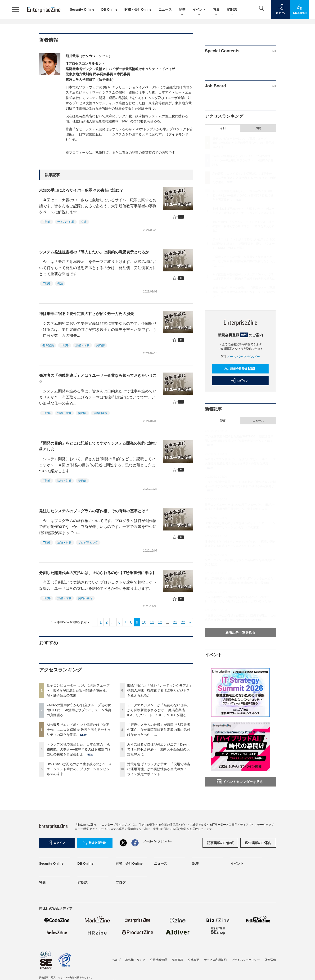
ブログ (121, 882)
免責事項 (177, 960)
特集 (216, 10)
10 (144, 622)
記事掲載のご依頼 (220, 843)
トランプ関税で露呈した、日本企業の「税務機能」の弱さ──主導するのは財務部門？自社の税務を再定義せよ (79, 749)
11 (152, 622)
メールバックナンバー (240, 357)
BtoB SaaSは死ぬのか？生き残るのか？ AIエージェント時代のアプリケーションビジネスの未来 (80, 769)
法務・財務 (82, 345)
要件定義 (48, 345)
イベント (199, 10)
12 (160, 622)
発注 (84, 222)
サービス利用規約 (215, 960)
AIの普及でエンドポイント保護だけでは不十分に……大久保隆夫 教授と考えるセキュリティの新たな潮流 (79, 730)
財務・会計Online (138, 9)
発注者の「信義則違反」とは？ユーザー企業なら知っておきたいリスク (98, 379)
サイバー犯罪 (66, 222)
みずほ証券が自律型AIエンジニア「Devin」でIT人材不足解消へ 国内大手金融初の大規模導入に (160, 749)
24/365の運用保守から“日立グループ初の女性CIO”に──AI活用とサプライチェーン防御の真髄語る (79, 710)
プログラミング (88, 543)
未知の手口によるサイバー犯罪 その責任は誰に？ (81, 190)
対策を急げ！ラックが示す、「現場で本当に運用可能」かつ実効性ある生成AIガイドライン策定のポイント (159, 769)
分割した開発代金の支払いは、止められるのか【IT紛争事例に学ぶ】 (98, 573)
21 (175, 622)
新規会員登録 (239, 369)
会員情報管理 (158, 960)
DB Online (109, 9)
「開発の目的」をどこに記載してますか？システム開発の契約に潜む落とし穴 (98, 446)
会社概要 (193, 960)
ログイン (240, 381)
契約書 (100, 345)
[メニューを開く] (15, 9)
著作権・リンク (135, 960)
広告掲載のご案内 (258, 843)
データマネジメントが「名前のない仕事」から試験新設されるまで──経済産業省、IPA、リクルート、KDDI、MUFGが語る (159, 710)
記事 (182, 10)
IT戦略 (47, 222)
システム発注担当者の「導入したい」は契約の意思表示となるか (94, 252)
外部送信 (270, 960)
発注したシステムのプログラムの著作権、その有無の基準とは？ (94, 511)
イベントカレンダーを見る (240, 782)
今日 (223, 128)
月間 (258, 128)
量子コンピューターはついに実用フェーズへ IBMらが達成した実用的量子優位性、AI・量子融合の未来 (78, 690)
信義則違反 (100, 413)
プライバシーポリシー (246, 960)
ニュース (165, 9)
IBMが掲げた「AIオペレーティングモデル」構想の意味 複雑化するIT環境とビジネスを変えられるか (160, 690)
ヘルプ (116, 960)
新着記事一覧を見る (240, 632)
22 (183, 622)
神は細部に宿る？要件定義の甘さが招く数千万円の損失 (86, 314)
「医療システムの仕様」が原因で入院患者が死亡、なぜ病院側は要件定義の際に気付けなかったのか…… (159, 730)
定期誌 (232, 10)
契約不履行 (85, 598)
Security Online (82, 9)
